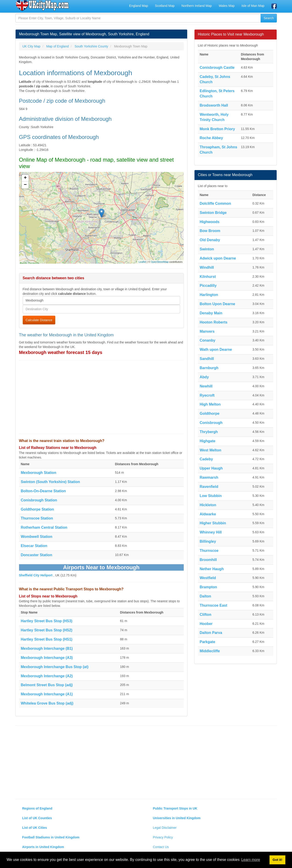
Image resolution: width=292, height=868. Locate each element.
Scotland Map (165, 6)
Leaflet (142, 262)
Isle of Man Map (253, 6)
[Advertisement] (101, 397)
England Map (139, 6)
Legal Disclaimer (165, 828)
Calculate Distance (39, 320)
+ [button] (25, 178)
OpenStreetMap (160, 262)
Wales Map (227, 6)
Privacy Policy (163, 837)
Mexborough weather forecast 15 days (61, 352)
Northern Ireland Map (197, 6)
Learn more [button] (251, 860)
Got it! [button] (277, 860)
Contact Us (161, 847)
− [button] (25, 185)
